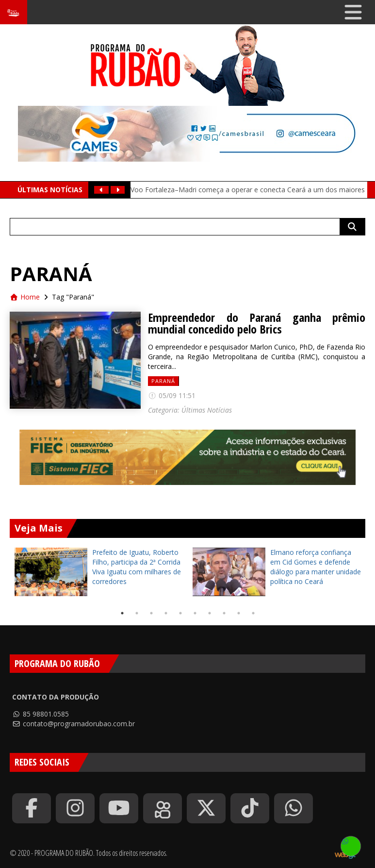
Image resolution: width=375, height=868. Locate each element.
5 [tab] (180, 613)
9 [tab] (239, 613)
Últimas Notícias (207, 410)
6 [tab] (195, 613)
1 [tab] (122, 613)
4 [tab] (166, 613)
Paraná (163, 381)
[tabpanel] (99, 572)
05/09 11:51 (172, 395)
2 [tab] (137, 613)
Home (25, 297)
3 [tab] (151, 613)
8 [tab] (224, 613)
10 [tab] (253, 613)
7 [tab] (210, 613)
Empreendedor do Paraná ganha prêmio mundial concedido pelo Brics (257, 323)
